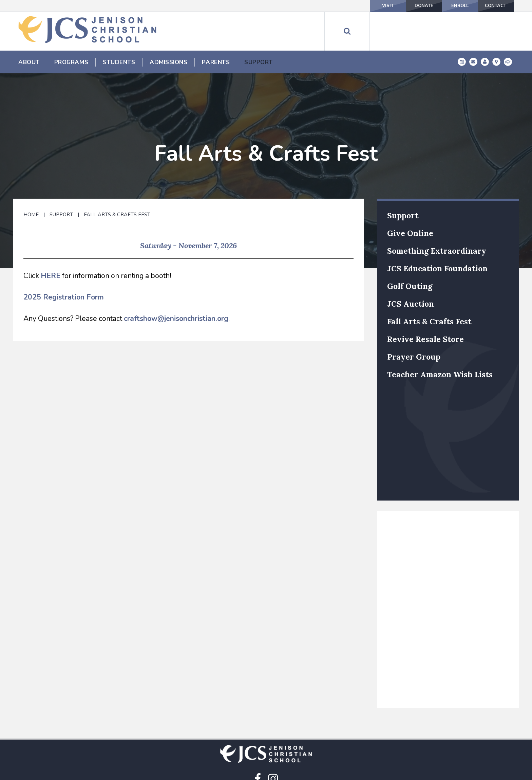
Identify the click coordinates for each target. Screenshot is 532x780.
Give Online (410, 198)
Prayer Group (414, 322)
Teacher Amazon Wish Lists (440, 340)
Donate (401, 6)
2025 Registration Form (64, 262)
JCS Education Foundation (437, 234)
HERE (51, 241)
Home (31, 180)
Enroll (446, 6)
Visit (356, 6)
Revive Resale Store (425, 304)
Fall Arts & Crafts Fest (117, 180)
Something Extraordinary (437, 216)
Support (61, 180)
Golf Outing (410, 251)
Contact (491, 6)
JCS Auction (411, 269)
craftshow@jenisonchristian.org (176, 284)
